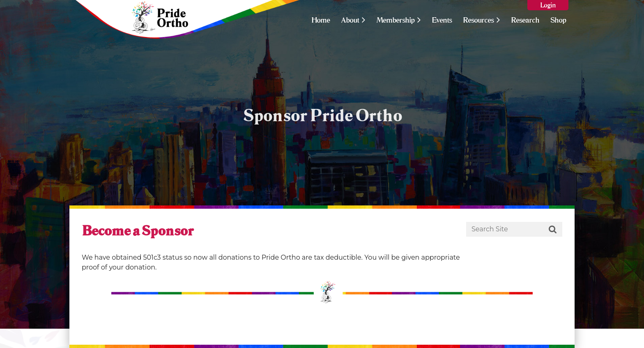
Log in (548, 5)
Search (553, 230)
